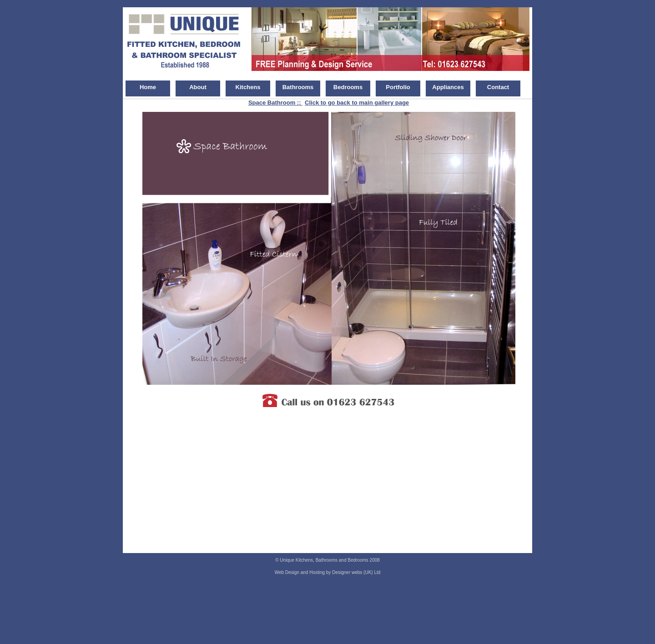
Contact (498, 87)
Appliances (448, 87)
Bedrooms (348, 87)
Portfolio (398, 87)
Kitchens (248, 87)
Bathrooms (298, 87)
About (198, 87)
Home (148, 87)
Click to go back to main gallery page (357, 103)
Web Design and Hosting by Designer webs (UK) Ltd (328, 572)
